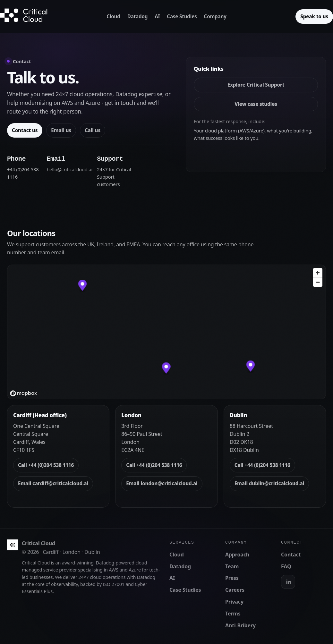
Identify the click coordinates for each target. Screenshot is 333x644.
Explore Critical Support (256, 85)
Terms (233, 614)
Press (232, 578)
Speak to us (314, 16)
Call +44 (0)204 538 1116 (46, 465)
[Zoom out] (318, 282)
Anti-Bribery (240, 625)
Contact (291, 555)
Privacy (234, 602)
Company (215, 16)
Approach (237, 555)
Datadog (137, 16)
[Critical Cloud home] (29, 17)
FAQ (286, 566)
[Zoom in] (318, 273)
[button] (166, 369)
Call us (93, 130)
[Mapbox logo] (23, 393)
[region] (166, 332)
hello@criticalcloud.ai (69, 169)
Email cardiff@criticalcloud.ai (53, 483)
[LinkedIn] (288, 582)
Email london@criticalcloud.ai (162, 483)
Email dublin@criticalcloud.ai (269, 483)
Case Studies (182, 16)
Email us (61, 130)
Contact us (25, 130)
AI (157, 16)
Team (232, 566)
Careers (235, 590)
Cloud (113, 16)
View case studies (256, 104)
